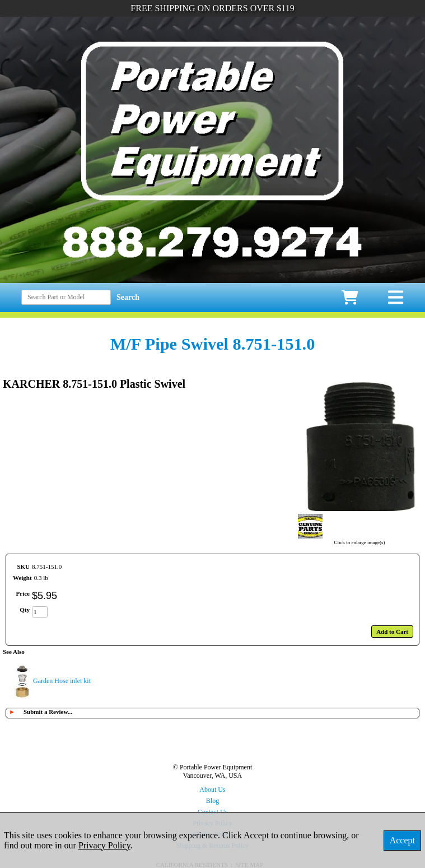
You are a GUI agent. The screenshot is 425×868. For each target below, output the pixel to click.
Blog (212, 801)
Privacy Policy (104, 845)
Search (128, 297)
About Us (212, 790)
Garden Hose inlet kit (62, 681)
